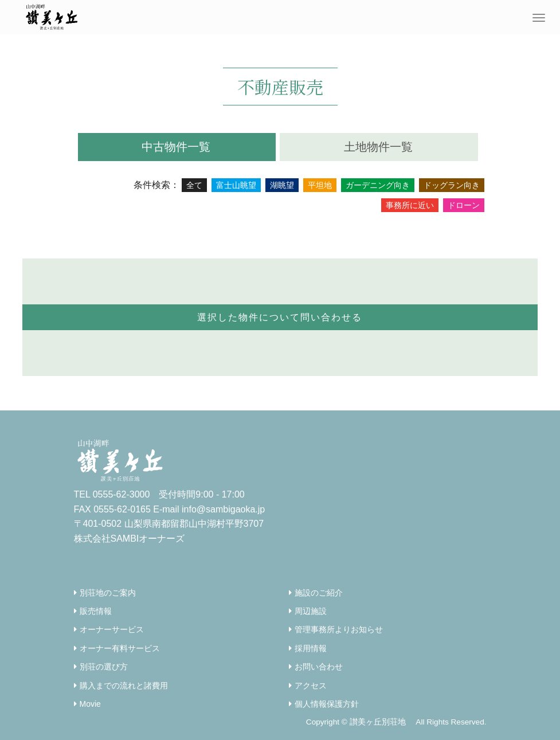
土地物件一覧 (378, 147)
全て (194, 185)
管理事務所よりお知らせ (339, 629)
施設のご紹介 (319, 593)
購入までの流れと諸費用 (124, 686)
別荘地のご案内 (108, 593)
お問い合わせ (319, 667)
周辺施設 (311, 611)
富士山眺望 (236, 185)
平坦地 (320, 185)
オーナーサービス (112, 629)
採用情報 (311, 648)
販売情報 (96, 611)
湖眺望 (282, 185)
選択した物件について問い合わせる (280, 317)
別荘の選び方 (104, 667)
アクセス (311, 686)
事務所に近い (410, 205)
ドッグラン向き (452, 185)
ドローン (464, 205)
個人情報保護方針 (327, 704)
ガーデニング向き (378, 185)
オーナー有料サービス (120, 648)
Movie (90, 704)
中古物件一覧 (176, 147)
